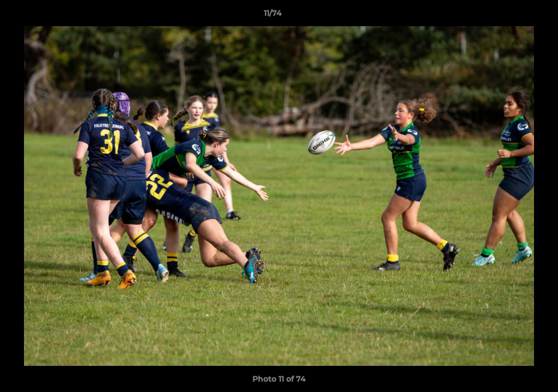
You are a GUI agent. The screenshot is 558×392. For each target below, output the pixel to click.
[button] (512, 16)
